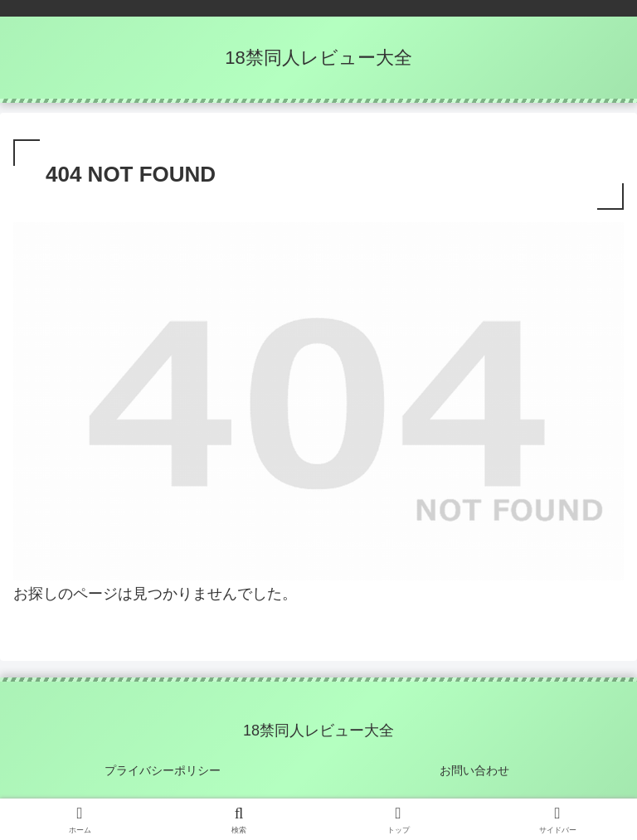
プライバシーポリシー (163, 770)
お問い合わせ (474, 770)
